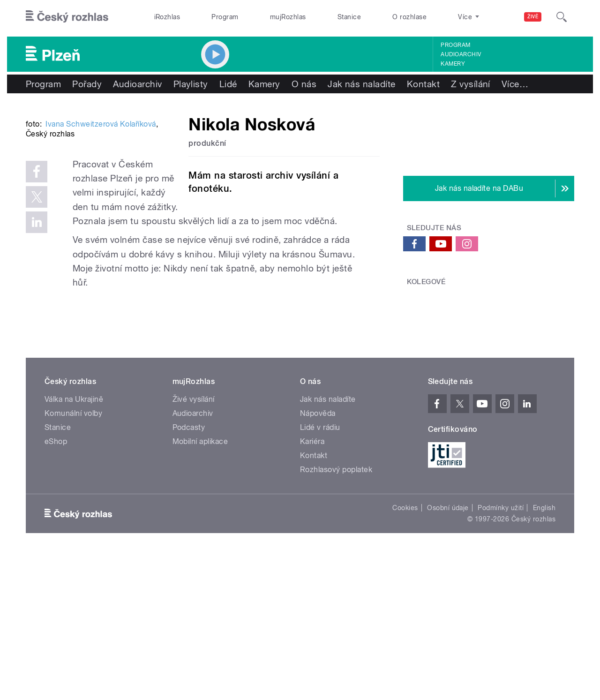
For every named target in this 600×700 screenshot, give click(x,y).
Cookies (405, 652)
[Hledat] (562, 17)
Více (515, 84)
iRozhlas (167, 17)
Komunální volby (73, 558)
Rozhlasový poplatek (336, 614)
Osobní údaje (448, 652)
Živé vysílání (194, 544)
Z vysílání (471, 84)
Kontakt (423, 84)
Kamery (453, 64)
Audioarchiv (461, 54)
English (544, 652)
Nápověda (318, 558)
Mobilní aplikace (200, 586)
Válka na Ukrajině (74, 544)
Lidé (228, 84)
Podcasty (189, 572)
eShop (56, 586)
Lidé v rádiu (320, 572)
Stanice (349, 17)
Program (225, 17)
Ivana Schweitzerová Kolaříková (101, 266)
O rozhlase (409, 17)
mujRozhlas (288, 17)
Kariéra (312, 586)
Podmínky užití (501, 652)
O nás (304, 84)
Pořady (87, 84)
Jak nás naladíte (362, 84)
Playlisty (191, 84)
